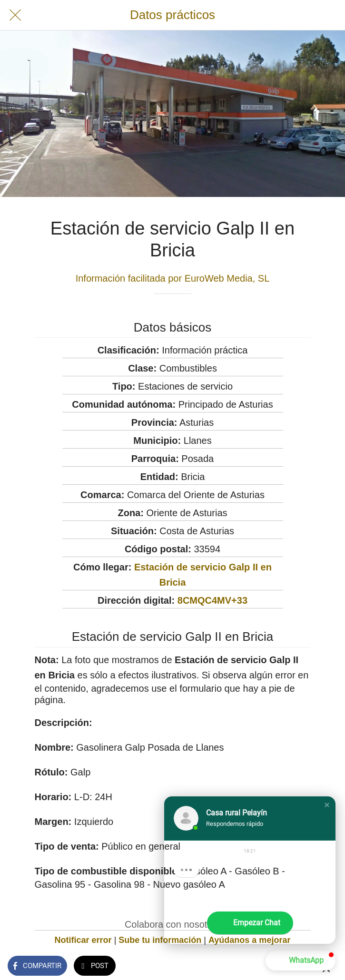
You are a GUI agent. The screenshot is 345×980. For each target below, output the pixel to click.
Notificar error (83, 940)
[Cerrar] (15, 15)
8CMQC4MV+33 (212, 600)
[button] (327, 805)
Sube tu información (160, 940)
